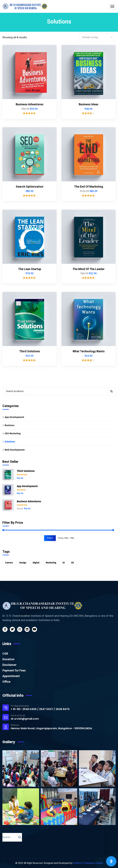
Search (111, 391)
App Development (14, 417)
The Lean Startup (30, 269)
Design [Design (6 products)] (23, 563)
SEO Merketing (13, 433)
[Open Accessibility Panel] (111, 861)
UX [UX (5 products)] (72, 563)
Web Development (15, 450)
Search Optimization (29, 187)
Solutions (10, 442)
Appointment (11, 676)
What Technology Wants (89, 351)
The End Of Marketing (89, 187)
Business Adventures (29, 104)
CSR (5, 654)
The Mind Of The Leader (88, 269)
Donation (8, 659)
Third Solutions (30, 351)
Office (6, 682)
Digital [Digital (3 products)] (36, 563)
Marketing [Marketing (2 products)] (51, 563)
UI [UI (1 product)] (64, 563)
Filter (50, 538)
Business (10, 425)
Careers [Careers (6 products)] (9, 563)
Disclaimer (9, 665)
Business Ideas (88, 104)
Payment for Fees (14, 670)
